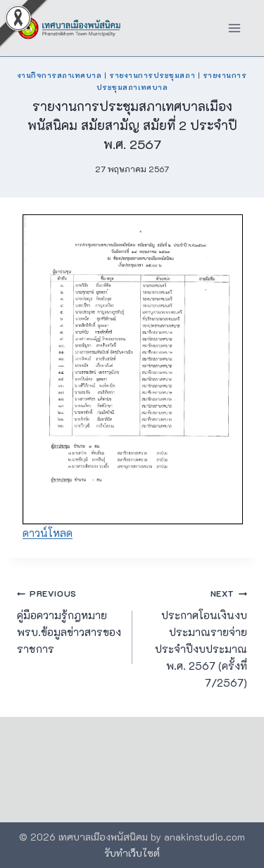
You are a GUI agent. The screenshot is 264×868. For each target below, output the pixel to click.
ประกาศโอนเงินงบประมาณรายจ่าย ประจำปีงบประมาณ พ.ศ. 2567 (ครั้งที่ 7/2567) (195, 637)
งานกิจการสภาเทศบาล (60, 75)
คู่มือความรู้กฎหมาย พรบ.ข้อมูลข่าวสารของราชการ (69, 620)
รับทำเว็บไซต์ (132, 853)
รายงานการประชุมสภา (152, 75)
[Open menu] (234, 28)
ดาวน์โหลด (48, 533)
